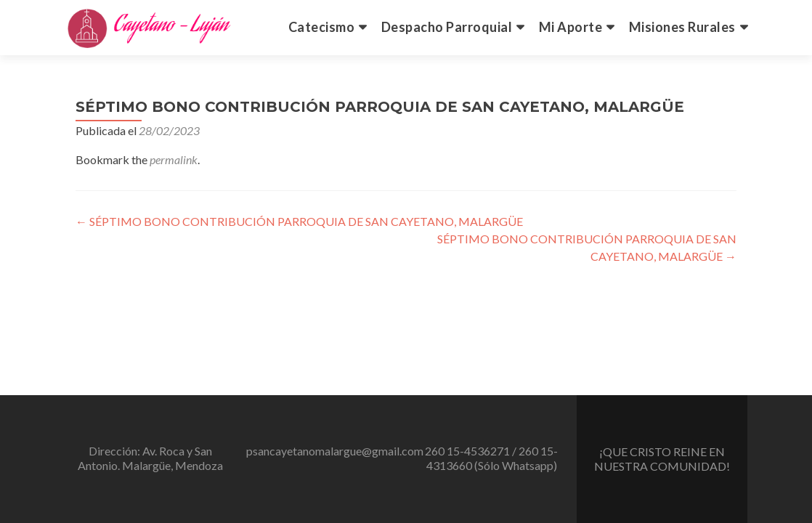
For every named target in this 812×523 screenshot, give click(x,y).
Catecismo (322, 27)
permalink (174, 159)
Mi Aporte (571, 27)
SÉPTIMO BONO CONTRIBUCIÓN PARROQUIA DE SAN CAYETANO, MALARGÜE (299, 221)
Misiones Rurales (682, 27)
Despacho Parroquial (447, 27)
